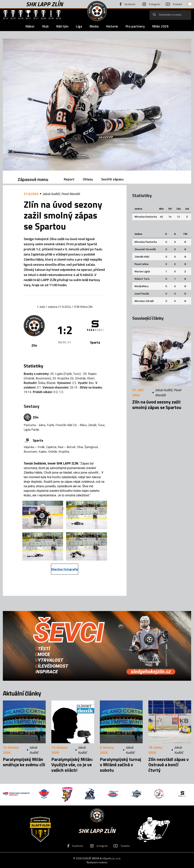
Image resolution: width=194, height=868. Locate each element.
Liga (79, 26)
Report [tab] (69, 179)
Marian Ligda (142, 271)
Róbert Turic (142, 279)
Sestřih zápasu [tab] (112, 179)
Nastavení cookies (97, 862)
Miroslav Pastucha (146, 217)
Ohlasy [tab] (88, 179)
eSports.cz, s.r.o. (112, 858)
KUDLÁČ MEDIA (91, 858)
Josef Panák (142, 293)
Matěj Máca (142, 286)
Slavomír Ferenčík (145, 249)
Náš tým (62, 26)
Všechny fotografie (65, 569)
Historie (112, 26)
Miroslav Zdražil (144, 301)
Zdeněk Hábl (142, 257)
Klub (45, 26)
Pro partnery (135, 26)
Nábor (30, 26)
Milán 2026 (160, 26)
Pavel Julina (142, 264)
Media (94, 26)
